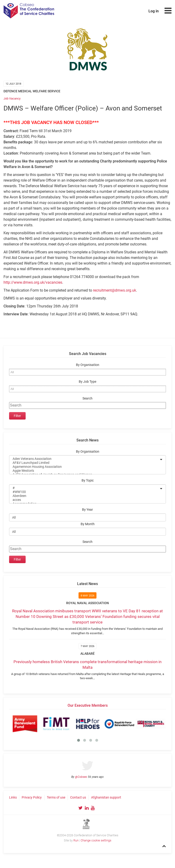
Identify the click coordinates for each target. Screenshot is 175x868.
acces (84, 500)
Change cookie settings (96, 840)
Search (87, 398)
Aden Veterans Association (84, 459)
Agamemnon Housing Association (84, 467)
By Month (88, 524)
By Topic (88, 480)
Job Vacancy (12, 98)
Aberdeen (84, 496)
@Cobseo (81, 777)
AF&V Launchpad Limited (84, 463)
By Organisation (88, 365)
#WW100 (84, 492)
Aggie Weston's (84, 471)
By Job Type (87, 382)
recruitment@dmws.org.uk (115, 290)
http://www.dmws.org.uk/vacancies (33, 282)
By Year (87, 510)
